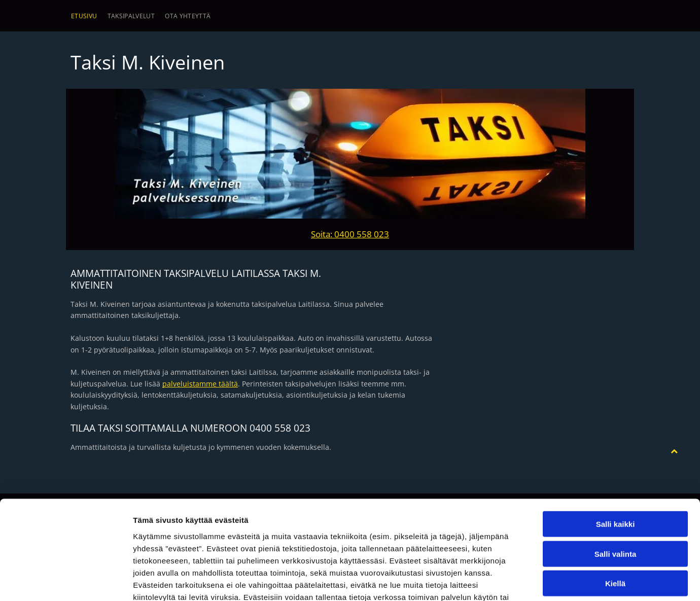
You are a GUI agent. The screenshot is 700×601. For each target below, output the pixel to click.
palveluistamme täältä (200, 384)
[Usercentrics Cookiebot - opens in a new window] (66, 581)
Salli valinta (616, 485)
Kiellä (615, 515)
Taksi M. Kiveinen (148, 62)
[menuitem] (84, 16)
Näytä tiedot (542, 581)
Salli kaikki (616, 455)
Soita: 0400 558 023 (350, 234)
